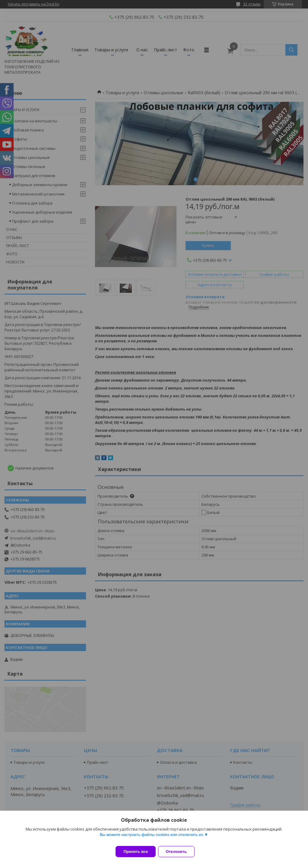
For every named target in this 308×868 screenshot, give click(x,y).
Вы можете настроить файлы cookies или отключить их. (152, 838)
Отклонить (180, 852)
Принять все (136, 852)
